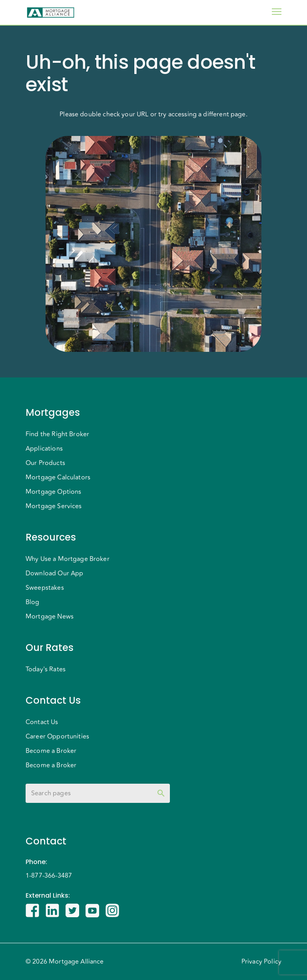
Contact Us (42, 722)
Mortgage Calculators (58, 477)
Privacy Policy (261, 962)
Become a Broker (51, 751)
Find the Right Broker (57, 434)
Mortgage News (50, 617)
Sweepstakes (45, 588)
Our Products (45, 463)
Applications (44, 449)
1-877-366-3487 (49, 876)
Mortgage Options (53, 492)
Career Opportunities (57, 736)
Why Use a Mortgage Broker (68, 559)
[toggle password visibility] (161, 793)
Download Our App (54, 573)
